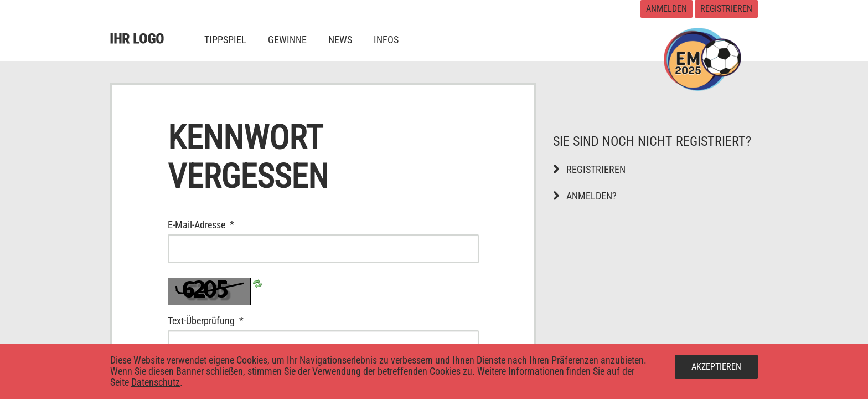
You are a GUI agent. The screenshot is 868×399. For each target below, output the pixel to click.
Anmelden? (585, 196)
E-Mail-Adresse (227, 225)
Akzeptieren (716, 367)
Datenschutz (156, 382)
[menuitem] (225, 40)
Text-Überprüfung (231, 321)
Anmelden (666, 9)
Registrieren (726, 9)
